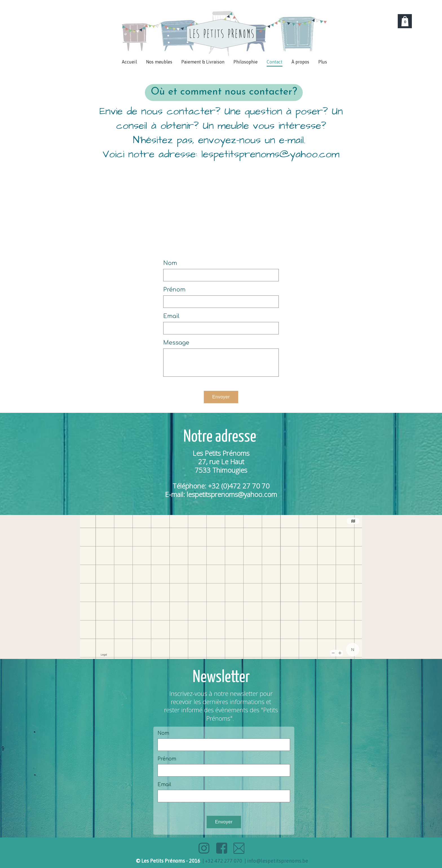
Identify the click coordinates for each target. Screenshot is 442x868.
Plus (323, 62)
